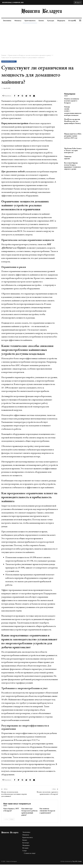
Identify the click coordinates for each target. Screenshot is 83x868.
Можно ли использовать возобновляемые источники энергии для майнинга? (14, 794)
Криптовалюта (31, 21)
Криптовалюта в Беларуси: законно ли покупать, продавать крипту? (9, 61)
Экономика (7, 21)
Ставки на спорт (30, 853)
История (25, 848)
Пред (6, 819)
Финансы (18, 21)
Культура (52, 21)
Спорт (25, 851)
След (12, 819)
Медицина (63, 21)
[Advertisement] (41, 38)
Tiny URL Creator (77, 861)
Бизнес (42, 21)
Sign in (78, 3)
